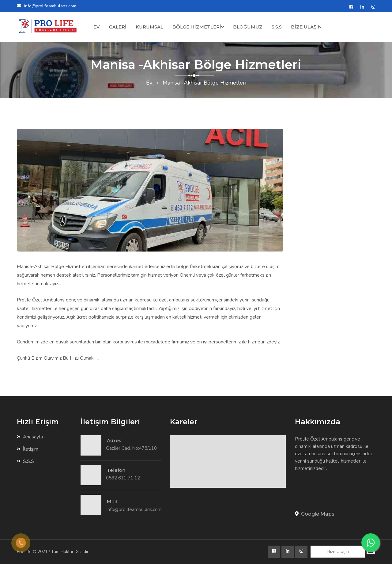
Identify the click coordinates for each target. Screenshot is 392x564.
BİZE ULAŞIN (306, 27)
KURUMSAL (149, 27)
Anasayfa (30, 437)
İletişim (28, 449)
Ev (149, 83)
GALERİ (118, 27)
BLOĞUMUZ (248, 27)
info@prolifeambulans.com (50, 6)
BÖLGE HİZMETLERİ (198, 27)
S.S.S (277, 27)
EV (97, 27)
